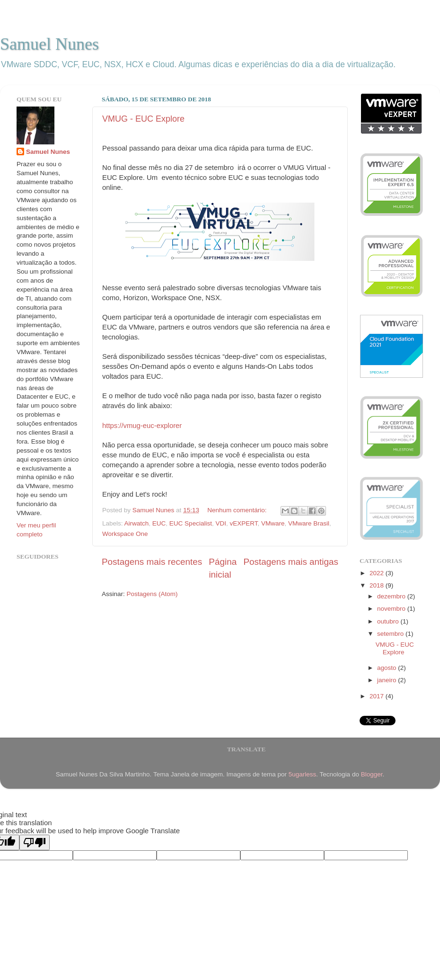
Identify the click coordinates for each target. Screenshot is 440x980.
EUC (159, 523)
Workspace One (125, 534)
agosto (387, 668)
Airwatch (137, 523)
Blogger (372, 774)
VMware (273, 523)
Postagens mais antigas (291, 562)
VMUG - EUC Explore (143, 119)
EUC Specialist (191, 523)
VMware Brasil (309, 523)
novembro (392, 609)
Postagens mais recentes (152, 562)
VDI (221, 523)
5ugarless (303, 774)
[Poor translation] (35, 842)
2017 (378, 696)
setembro (391, 634)
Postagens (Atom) (152, 594)
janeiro (387, 680)
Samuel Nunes (49, 44)
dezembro (392, 596)
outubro (389, 621)
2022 (378, 573)
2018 (378, 585)
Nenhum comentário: (238, 510)
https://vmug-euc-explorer (142, 426)
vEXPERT (243, 523)
